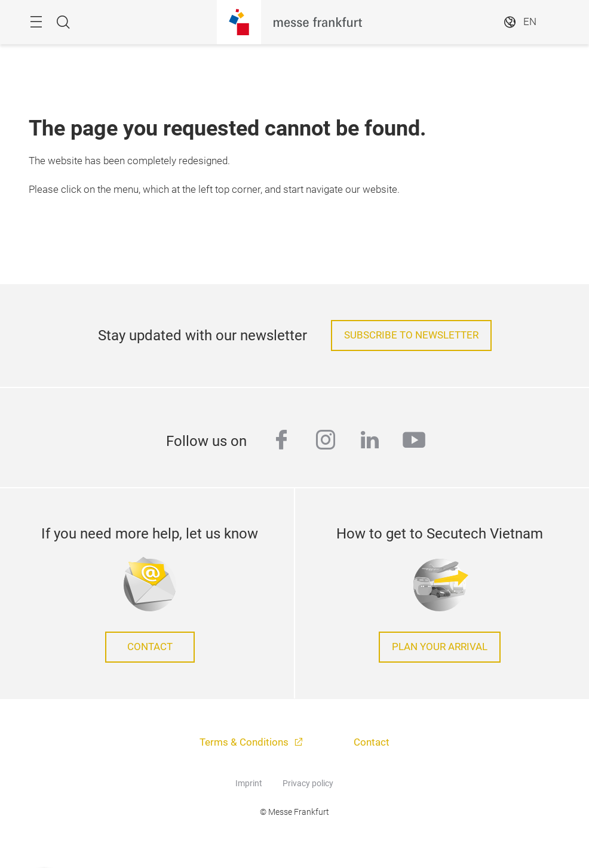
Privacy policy (308, 783)
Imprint (249, 783)
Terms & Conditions (245, 742)
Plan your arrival (440, 647)
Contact (150, 647)
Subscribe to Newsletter (411, 335)
